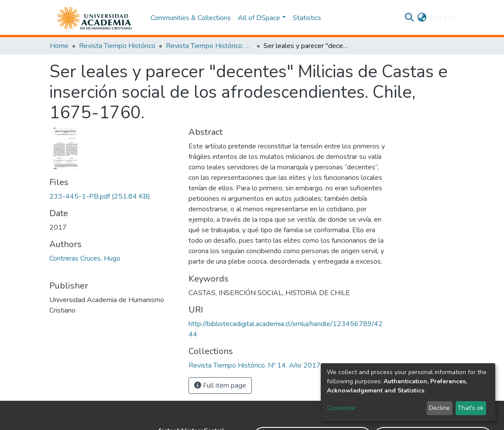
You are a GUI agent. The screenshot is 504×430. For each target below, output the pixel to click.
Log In (439, 18)
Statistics (307, 18)
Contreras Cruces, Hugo (85, 258)
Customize (341, 408)
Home (59, 46)
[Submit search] (409, 18)
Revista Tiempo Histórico (117, 46)
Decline (439, 408)
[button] (422, 18)
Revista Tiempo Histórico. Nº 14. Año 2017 (209, 46)
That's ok (471, 408)
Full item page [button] (220, 385)
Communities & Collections (191, 18)
